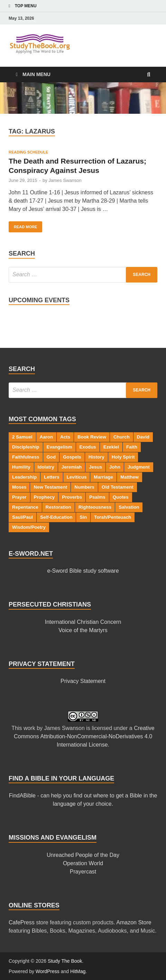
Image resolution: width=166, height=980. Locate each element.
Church (122, 437)
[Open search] (149, 75)
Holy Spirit (123, 457)
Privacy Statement (83, 681)
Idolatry (46, 467)
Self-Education (56, 517)
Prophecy (44, 497)
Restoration (58, 507)
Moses (19, 487)
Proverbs (72, 497)
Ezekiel (111, 447)
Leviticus (77, 477)
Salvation (129, 507)
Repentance (25, 507)
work (29, 728)
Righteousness (95, 507)
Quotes (121, 497)
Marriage (103, 477)
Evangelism (59, 447)
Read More (23, 225)
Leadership (24, 477)
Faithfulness (26, 457)
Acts (65, 437)
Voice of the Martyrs (83, 630)
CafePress (22, 922)
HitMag (78, 971)
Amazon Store (134, 922)
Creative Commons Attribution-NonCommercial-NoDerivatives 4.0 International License (84, 736)
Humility (21, 467)
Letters (52, 477)
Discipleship (26, 447)
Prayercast (83, 872)
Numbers (84, 487)
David (143, 437)
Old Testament (118, 487)
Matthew (130, 477)
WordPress (48, 971)
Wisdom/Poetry (29, 527)
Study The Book (65, 961)
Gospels (72, 457)
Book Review (92, 437)
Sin (83, 517)
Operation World (83, 863)
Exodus (88, 447)
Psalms (97, 497)
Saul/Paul (22, 517)
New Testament (50, 487)
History (96, 457)
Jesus (95, 467)
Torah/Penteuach (113, 517)
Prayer (19, 497)
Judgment (139, 467)
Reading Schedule (28, 152)
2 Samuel (22, 437)
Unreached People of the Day (83, 855)
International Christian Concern (83, 622)
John (115, 467)
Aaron (47, 437)
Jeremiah (72, 467)
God (51, 457)
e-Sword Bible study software (83, 571)
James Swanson (65, 180)
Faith (132, 447)
